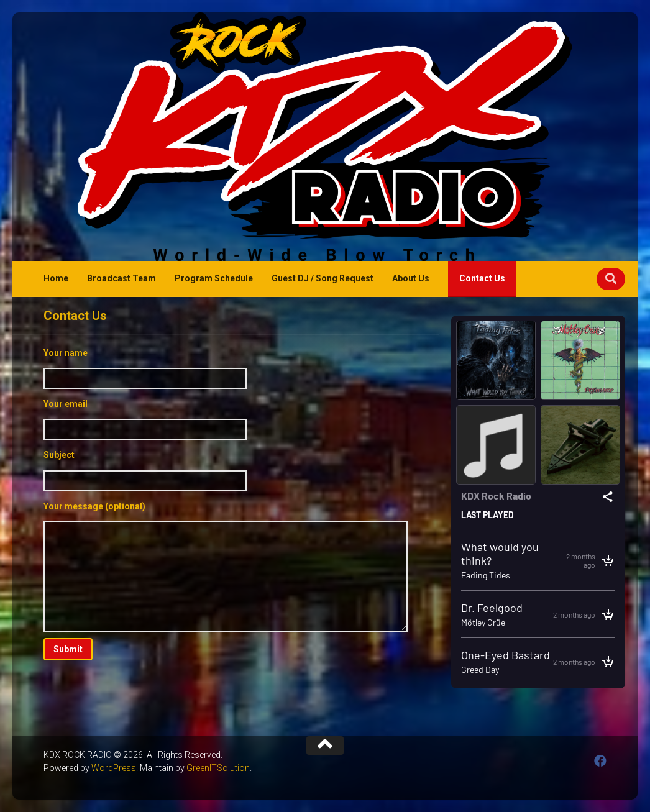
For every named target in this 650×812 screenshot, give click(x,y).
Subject (226, 470)
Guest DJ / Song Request (323, 278)
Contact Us (482, 278)
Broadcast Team (121, 278)
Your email (226, 419)
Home (56, 278)
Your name (226, 368)
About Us (411, 278)
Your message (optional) (226, 567)
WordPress (114, 768)
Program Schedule (214, 278)
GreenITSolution (218, 768)
